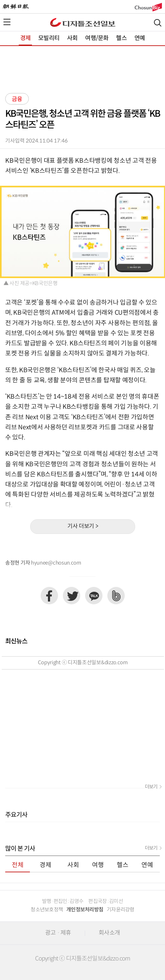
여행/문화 (97, 38)
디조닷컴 (83, 22)
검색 (158, 23)
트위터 (72, 596)
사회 (72, 38)
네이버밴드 (116, 596)
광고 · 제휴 (58, 933)
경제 (25, 38)
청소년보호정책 (47, 910)
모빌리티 (49, 38)
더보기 (151, 787)
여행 (98, 865)
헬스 (121, 38)
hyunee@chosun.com (56, 563)
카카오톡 (94, 596)
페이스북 (49, 596)
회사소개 (109, 933)
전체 (18, 865)
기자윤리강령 (121, 910)
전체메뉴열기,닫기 (7, 22)
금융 (17, 99)
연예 (140, 38)
